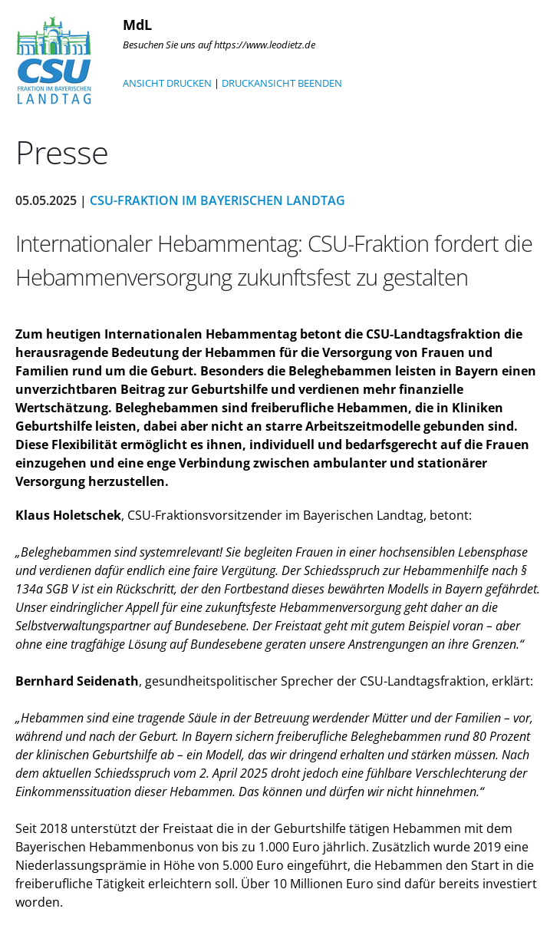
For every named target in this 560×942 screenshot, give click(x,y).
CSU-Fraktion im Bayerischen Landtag (217, 200)
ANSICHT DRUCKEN (167, 83)
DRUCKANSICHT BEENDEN (282, 83)
